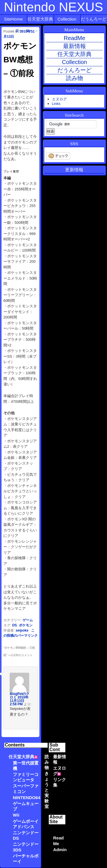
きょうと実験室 (47, 790)
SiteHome (13, 19)
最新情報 (74, 46)
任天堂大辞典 (40, 19)
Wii (16, 815)
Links (56, 104)
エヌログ (59, 99)
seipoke (22, 630)
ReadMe (74, 38)
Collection (67, 19)
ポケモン (26, 625)
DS (15, 625)
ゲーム (28, 620)
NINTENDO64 (27, 798)
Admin (60, 850)
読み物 (47, 762)
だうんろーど (94, 19)
